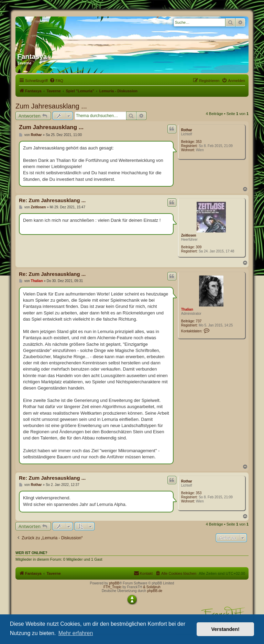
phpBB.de (155, 591)
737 (199, 321)
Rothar (187, 130)
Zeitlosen (189, 235)
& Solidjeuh (152, 587)
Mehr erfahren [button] (76, 633)
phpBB (114, 583)
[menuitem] (56, 81)
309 (199, 247)
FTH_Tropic (112, 587)
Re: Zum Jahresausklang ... (52, 200)
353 (199, 142)
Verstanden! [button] (225, 629)
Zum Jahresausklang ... (51, 106)
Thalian (187, 309)
